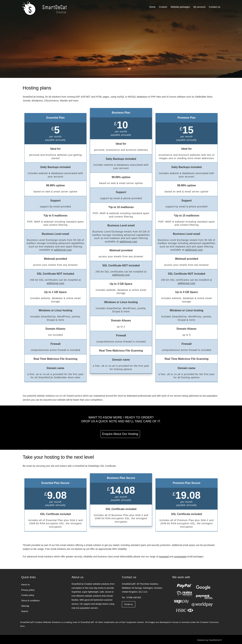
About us (25, 585)
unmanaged (180, 557)
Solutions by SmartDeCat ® (209, 640)
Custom (163, 7)
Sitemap (25, 606)
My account (199, 7)
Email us (129, 604)
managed (164, 557)
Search (25, 611)
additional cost (63, 250)
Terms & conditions (30, 601)
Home (152, 7)
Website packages (180, 7)
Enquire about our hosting (120, 434)
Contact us (215, 7)
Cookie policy (28, 595)
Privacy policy (28, 590)
